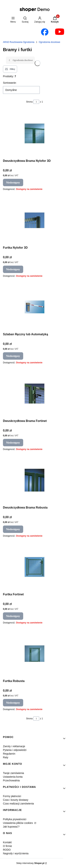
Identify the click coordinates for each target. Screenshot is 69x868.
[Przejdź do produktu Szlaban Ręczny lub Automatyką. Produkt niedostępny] (34, 307)
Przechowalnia (11, 780)
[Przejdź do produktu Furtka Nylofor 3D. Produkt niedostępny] (34, 220)
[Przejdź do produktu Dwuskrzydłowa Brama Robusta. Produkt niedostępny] (34, 480)
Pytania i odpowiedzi (15, 750)
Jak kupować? (11, 827)
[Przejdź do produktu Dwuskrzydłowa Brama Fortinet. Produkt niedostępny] (34, 394)
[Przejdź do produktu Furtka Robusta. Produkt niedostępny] (34, 654)
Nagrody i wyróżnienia (16, 853)
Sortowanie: (10, 83)
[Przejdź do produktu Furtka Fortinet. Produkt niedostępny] (34, 567)
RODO (7, 850)
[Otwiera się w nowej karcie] (45, 32)
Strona (29, 102)
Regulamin (9, 754)
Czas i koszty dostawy (16, 800)
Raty (6, 757)
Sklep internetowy (30, 863)
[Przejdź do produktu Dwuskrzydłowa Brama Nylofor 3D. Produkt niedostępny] (34, 133)
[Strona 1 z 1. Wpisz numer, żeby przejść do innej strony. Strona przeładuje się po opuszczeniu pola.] (36, 102)
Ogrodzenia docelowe (49, 42)
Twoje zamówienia (13, 773)
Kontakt (7, 842)
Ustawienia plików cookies (18, 823)
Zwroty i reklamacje (14, 746)
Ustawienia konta (13, 777)
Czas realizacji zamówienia (18, 803)
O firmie (7, 846)
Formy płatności (12, 796)
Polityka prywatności (15, 819)
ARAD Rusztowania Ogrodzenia (19, 42)
